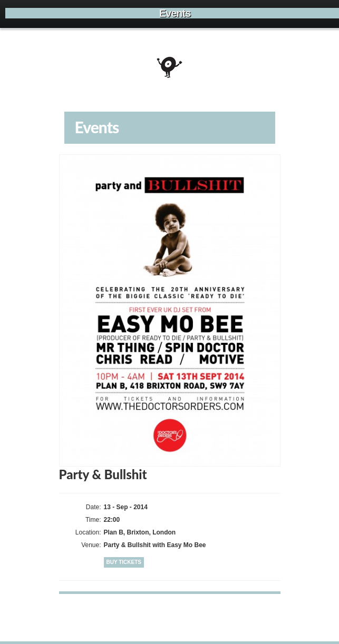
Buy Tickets (124, 562)
